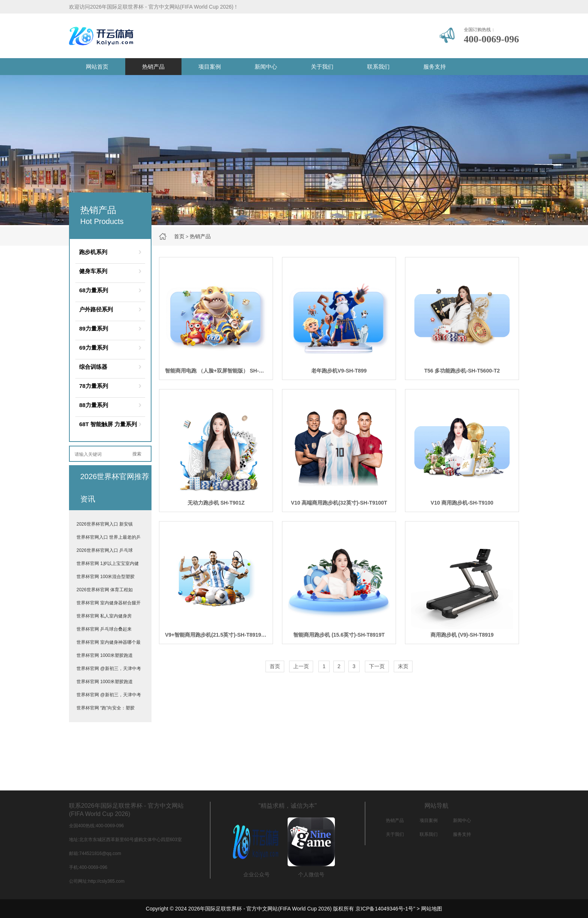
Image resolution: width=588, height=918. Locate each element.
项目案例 (210, 67)
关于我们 (322, 67)
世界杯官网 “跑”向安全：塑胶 (106, 708)
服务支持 (435, 67)
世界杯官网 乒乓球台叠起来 (104, 629)
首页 (179, 236)
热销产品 (153, 67)
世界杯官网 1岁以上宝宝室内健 (108, 563)
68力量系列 (94, 290)
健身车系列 (93, 271)
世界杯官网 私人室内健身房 (104, 616)
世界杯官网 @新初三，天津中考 (109, 669)
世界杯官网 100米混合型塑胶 (106, 577)
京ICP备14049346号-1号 (384, 909)
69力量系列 (94, 348)
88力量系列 (94, 405)
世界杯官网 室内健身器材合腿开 (109, 603)
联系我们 (378, 67)
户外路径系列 (96, 309)
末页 (403, 666)
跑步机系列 (93, 252)
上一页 (301, 666)
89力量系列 (94, 328)
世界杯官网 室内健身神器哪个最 (109, 642)
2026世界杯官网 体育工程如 (105, 590)
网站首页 (97, 67)
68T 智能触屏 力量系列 (108, 424)
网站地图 (432, 909)
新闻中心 (266, 67)
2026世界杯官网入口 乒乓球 (105, 550)
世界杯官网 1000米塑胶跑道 (105, 655)
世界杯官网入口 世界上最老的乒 (109, 537)
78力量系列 (94, 386)
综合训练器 (93, 367)
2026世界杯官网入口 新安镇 (105, 524)
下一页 (377, 666)
